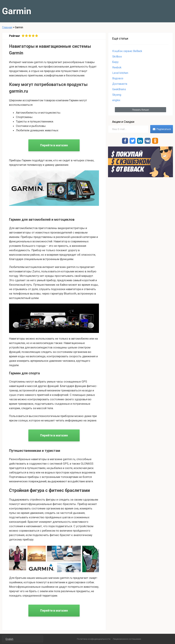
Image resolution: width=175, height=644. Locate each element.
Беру (115, 62)
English (9, 639)
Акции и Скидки (123, 122)
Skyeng (117, 95)
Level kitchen (120, 73)
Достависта (120, 84)
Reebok (117, 67)
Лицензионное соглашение (127, 639)
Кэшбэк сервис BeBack (127, 51)
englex (116, 100)
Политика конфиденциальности (94, 639)
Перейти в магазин (54, 145)
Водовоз (118, 78)
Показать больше (140, 110)
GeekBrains (119, 89)
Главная (7, 27)
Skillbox (117, 57)
